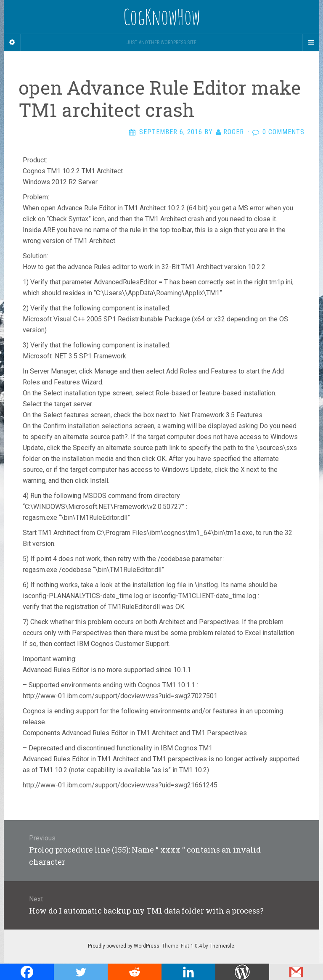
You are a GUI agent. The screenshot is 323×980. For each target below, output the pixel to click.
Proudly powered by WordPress (124, 946)
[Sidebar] (12, 42)
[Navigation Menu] (311, 42)
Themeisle (222, 946)
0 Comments (283, 132)
